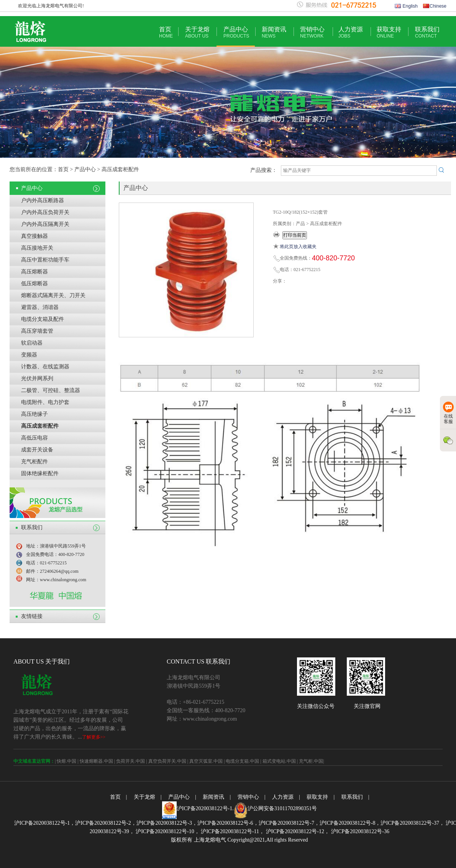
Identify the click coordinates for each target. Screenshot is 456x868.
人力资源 (351, 32)
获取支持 (389, 32)
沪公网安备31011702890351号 (282, 808)
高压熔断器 (34, 272)
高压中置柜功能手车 (45, 260)
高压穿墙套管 (37, 331)
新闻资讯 (274, 32)
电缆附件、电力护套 (45, 402)
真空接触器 (34, 236)
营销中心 (312, 32)
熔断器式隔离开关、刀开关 (53, 295)
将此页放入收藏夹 (298, 247)
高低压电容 (34, 438)
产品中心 (236, 32)
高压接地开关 (37, 248)
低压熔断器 (34, 284)
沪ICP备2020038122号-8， (350, 823)
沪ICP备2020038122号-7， (289, 823)
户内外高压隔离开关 (45, 224)
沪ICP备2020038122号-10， (167, 831)
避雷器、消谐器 (40, 307)
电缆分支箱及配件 (43, 319)
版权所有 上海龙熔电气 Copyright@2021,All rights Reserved (239, 840)
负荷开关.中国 (130, 761)
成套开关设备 (37, 450)
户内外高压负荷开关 (45, 212)
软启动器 (32, 343)
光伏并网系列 (37, 378)
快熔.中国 (66, 761)
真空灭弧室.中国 (206, 761)
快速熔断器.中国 (96, 761)
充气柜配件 (34, 462)
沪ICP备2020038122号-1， (45, 823)
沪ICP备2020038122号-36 (359, 831)
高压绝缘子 (34, 414)
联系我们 (427, 32)
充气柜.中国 (311, 761)
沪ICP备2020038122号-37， (412, 823)
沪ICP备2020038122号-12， (297, 831)
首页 (166, 32)
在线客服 (448, 413)
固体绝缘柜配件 (40, 473)
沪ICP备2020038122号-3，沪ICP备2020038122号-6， (198, 823)
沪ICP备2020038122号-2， (106, 823)
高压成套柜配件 (40, 426)
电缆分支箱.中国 (242, 761)
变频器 (29, 355)
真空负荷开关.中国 (167, 761)
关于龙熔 (197, 32)
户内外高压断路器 (43, 200)
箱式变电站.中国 (279, 761)
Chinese (435, 6)
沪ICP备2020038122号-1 (204, 808)
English (406, 6)
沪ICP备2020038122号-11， (232, 831)
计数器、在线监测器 (45, 367)
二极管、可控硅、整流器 (51, 390)
